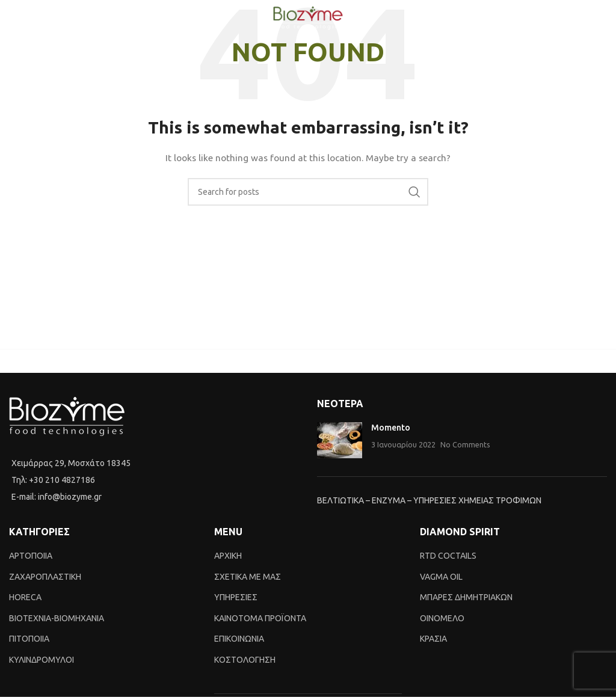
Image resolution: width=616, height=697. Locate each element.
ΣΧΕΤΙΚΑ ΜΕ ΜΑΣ (248, 577)
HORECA (25, 597)
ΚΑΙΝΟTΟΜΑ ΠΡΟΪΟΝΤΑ (260, 618)
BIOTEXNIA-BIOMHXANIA (57, 618)
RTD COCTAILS (448, 556)
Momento (391, 428)
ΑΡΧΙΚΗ (228, 556)
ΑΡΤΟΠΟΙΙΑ (31, 556)
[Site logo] (308, 17)
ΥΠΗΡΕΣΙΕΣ (236, 597)
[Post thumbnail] (340, 440)
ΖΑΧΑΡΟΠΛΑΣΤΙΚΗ (45, 577)
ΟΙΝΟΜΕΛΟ (442, 618)
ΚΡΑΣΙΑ (433, 639)
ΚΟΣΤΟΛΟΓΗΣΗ (245, 660)
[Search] (308, 192)
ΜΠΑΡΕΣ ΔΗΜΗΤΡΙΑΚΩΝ (466, 597)
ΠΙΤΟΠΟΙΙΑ (29, 639)
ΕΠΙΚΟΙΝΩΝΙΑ (239, 639)
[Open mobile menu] (15, 18)
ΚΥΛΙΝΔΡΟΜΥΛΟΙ (42, 660)
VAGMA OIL (441, 577)
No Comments (465, 444)
